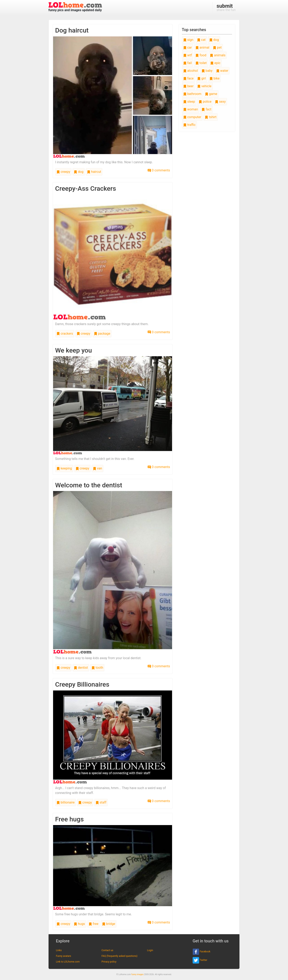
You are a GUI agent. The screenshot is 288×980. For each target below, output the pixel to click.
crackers (65, 334)
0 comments (159, 170)
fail (188, 63)
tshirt (211, 117)
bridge (109, 924)
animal (202, 47)
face (188, 78)
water (222, 71)
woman (191, 109)
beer (188, 86)
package (102, 334)
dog (79, 172)
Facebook (201, 952)
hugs (79, 924)
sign (188, 40)
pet (217, 47)
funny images (137, 974)
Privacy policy (109, 962)
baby (207, 71)
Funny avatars (63, 956)
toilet (201, 63)
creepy (63, 172)
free (94, 924)
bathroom (192, 94)
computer (192, 117)
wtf (188, 55)
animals (218, 55)
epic (215, 63)
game (211, 94)
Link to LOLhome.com (68, 962)
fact (206, 109)
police (205, 102)
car (188, 47)
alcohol (191, 71)
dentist (81, 668)
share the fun (226, 7)
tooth (97, 668)
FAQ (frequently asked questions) (119, 956)
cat (201, 40)
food (201, 55)
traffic (189, 125)
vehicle (204, 86)
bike (214, 78)
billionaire (66, 802)
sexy (220, 102)
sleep (189, 102)
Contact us (107, 950)
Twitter (200, 960)
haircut (94, 172)
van (98, 468)
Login (150, 950)
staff (101, 802)
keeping (64, 468)
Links (59, 950)
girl (202, 78)
